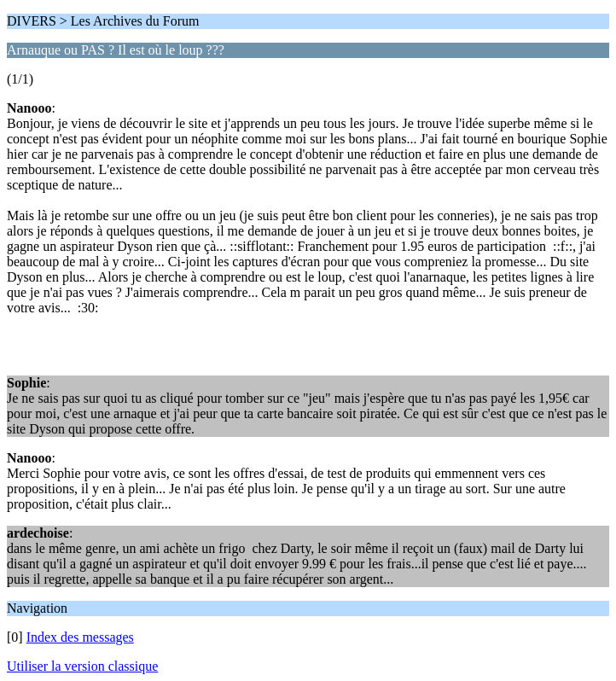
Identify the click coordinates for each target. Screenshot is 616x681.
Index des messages (80, 637)
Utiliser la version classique (82, 666)
